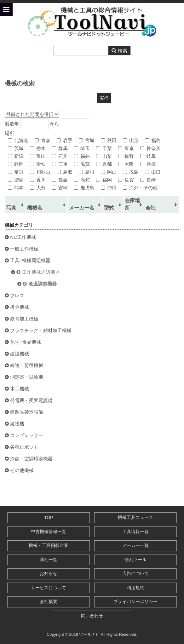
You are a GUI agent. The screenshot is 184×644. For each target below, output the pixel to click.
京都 (104, 164)
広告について (135, 574)
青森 (43, 140)
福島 (153, 140)
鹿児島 (84, 188)
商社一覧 (49, 560)
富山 (38, 156)
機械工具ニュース (135, 517)
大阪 (126, 164)
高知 (82, 180)
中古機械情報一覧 (49, 532)
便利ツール (135, 560)
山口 (153, 172)
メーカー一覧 (135, 546)
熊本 (16, 188)
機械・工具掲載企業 (49, 546)
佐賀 (126, 180)
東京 (126, 148)
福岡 (104, 180)
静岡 (16, 164)
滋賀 (82, 164)
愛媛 (60, 180)
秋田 (109, 140)
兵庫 (148, 164)
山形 (131, 140)
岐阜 (148, 156)
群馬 (60, 148)
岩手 (65, 140)
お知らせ (49, 574)
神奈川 (150, 148)
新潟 (16, 156)
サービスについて (49, 588)
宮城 (87, 140)
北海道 (18, 140)
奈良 (16, 172)
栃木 (38, 148)
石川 (60, 156)
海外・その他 (140, 188)
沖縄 (109, 188)
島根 (87, 172)
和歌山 (40, 172)
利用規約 (135, 588)
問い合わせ (92, 616)
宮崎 (60, 188)
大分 (38, 188)
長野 (126, 156)
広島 (131, 172)
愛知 (38, 164)
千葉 (104, 148)
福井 (82, 156)
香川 (38, 180)
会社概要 (49, 602)
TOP (49, 517)
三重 (60, 164)
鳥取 (65, 172)
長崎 (148, 180)
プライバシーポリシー (135, 602)
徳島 (16, 180)
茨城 (16, 148)
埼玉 (82, 148)
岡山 (109, 172)
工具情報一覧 (135, 532)
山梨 (104, 156)
